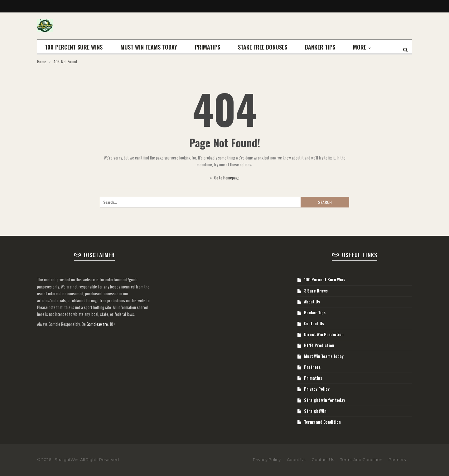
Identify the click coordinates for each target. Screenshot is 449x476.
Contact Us (314, 323)
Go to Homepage (224, 178)
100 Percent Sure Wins (74, 47)
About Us (312, 302)
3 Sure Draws (316, 291)
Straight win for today (325, 400)
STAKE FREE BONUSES (263, 47)
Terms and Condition (322, 422)
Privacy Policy (317, 389)
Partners (312, 367)
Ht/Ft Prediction (319, 345)
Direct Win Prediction (324, 334)
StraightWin (315, 411)
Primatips (208, 47)
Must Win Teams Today (149, 47)
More (360, 47)
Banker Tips (320, 47)
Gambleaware (97, 324)
